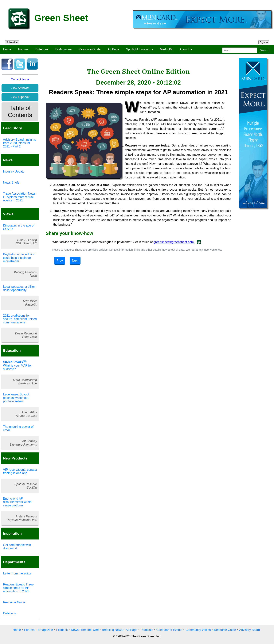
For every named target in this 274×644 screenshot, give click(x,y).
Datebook (42, 49)
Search (264, 50)
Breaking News (112, 630)
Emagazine (45, 630)
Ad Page (113, 49)
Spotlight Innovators (140, 49)
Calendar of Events (169, 630)
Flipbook (62, 630)
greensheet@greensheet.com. (174, 242)
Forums (23, 49)
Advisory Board (250, 630)
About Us (186, 49)
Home (7, 49)
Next (75, 261)
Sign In (264, 42)
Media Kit (166, 49)
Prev (60, 261)
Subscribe (12, 42)
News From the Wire (85, 630)
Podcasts (147, 630)
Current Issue (20, 79)
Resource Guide (90, 49)
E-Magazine (63, 49)
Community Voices (198, 630)
